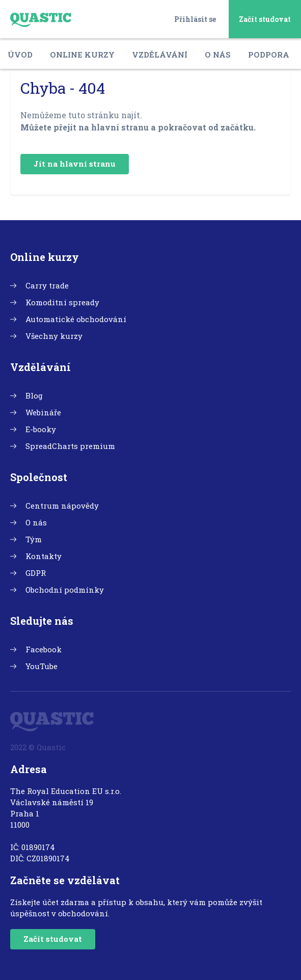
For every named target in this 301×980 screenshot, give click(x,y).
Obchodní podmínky (65, 590)
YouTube (42, 666)
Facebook (44, 649)
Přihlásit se (195, 19)
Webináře (43, 412)
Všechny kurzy (54, 336)
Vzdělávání (160, 55)
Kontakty (44, 556)
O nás (218, 55)
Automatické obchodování (76, 319)
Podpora (269, 55)
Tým (34, 539)
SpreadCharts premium (70, 446)
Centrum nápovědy (62, 506)
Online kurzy (82, 55)
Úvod (20, 55)
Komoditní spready (62, 302)
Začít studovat (265, 19)
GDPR (36, 573)
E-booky (41, 429)
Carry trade (47, 285)
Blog (34, 395)
